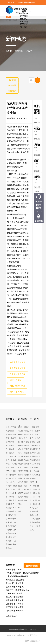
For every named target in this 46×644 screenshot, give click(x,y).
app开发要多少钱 (17, 386)
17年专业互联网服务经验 (21, 433)
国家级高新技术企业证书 (26, 433)
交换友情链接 (32, 566)
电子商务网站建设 (18, 368)
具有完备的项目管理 (26, 445)
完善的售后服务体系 (26, 456)
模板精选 (24, 19)
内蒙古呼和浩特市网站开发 (18, 590)
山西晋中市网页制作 (15, 604)
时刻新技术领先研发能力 (26, 480)
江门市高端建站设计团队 (21, 462)
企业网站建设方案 (18, 374)
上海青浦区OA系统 (14, 593)
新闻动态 (24, 24)
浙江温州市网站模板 (15, 597)
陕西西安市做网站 (31, 573)
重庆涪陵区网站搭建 (15, 607)
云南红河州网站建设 (15, 583)
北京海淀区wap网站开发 (18, 576)
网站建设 (24, 13)
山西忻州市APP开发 (15, 611)
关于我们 (24, 27)
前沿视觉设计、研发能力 (21, 488)
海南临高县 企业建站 (15, 580)
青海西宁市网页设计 (15, 570)
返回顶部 (39, 221)
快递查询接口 (12, 616)
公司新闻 (12, 80)
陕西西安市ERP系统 (15, 587)
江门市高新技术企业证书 (21, 447)
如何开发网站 (16, 380)
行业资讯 (12, 91)
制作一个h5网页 (17, 392)
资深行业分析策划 (21, 475)
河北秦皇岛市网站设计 (16, 600)
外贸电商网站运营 (18, 362)
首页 (24, 11)
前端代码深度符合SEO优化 (21, 504)
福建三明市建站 (14, 573)
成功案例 (24, 21)
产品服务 (24, 16)
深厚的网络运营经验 (26, 467)
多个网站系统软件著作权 (26, 495)
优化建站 (12, 85)
